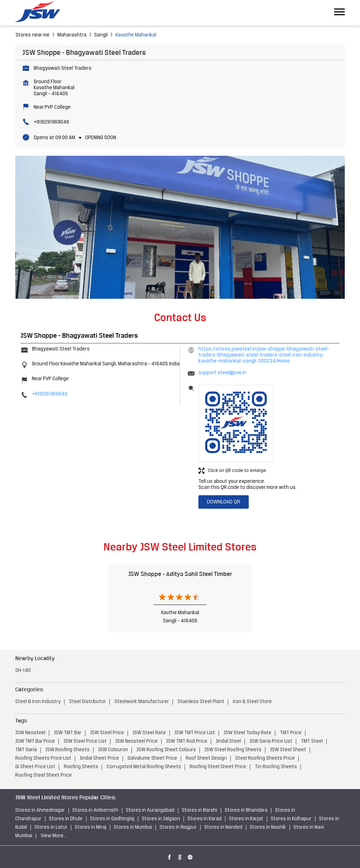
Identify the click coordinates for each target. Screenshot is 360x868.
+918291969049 (51, 122)
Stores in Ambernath (95, 810)
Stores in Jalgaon (161, 819)
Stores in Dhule (66, 819)
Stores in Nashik (268, 827)
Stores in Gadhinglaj (112, 819)
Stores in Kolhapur (291, 819)
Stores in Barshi (199, 810)
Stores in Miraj (91, 827)
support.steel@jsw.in (222, 373)
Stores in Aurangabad (150, 810)
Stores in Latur (51, 827)
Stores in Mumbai (133, 827)
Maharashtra (72, 35)
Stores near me (33, 35)
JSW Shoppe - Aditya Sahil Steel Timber (180, 574)
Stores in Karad (204, 819)
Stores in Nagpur (178, 827)
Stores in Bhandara (246, 810)
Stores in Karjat (246, 819)
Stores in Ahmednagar (40, 810)
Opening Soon (101, 138)
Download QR (224, 502)
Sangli (101, 35)
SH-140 (23, 671)
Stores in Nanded (223, 827)
